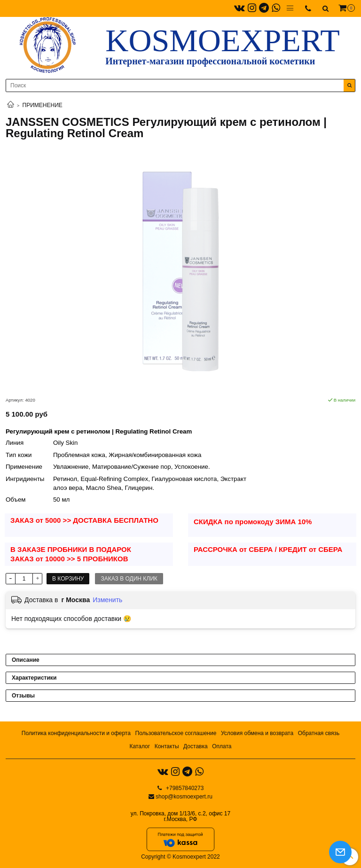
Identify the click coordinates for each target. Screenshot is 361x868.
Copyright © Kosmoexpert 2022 (180, 857)
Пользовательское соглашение (176, 733)
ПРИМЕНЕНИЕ (43, 105)
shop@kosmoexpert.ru (184, 797)
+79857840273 (184, 788)
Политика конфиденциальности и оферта (76, 733)
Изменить (107, 600)
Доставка (196, 746)
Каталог (140, 746)
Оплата (222, 746)
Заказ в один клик (129, 579)
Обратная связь (319, 733)
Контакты (167, 746)
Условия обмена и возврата (257, 733)
